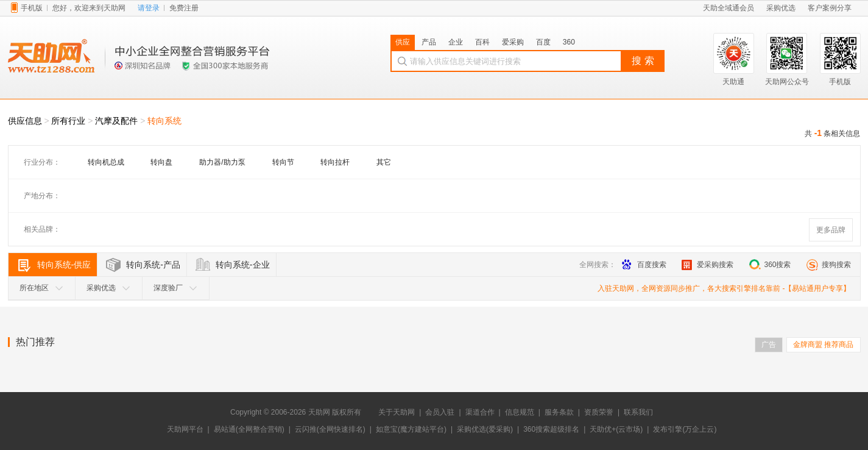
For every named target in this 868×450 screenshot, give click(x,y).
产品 (429, 42)
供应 (403, 42)
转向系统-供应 (64, 265)
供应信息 (25, 121)
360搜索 (770, 265)
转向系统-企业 (243, 265)
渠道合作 (480, 412)
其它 (384, 162)
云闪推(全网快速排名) (330, 429)
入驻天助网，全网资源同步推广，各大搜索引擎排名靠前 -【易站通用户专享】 (724, 288)
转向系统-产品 (153, 265)
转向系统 (164, 121)
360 (569, 42)
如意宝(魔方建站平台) (411, 429)
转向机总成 (106, 162)
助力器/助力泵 (222, 162)
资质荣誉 (599, 412)
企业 (456, 42)
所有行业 (68, 121)
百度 (543, 42)
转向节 (283, 162)
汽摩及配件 (116, 121)
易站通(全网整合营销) (249, 429)
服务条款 (559, 412)
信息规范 (520, 412)
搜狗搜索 (829, 265)
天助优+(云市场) (616, 429)
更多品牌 (831, 230)
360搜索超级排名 (551, 429)
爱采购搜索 (707, 265)
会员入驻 (440, 412)
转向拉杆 (335, 162)
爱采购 (513, 42)
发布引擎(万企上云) (685, 429)
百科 (482, 42)
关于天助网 (397, 412)
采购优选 (108, 288)
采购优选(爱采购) (485, 429)
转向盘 (161, 162)
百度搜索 (644, 265)
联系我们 (638, 412)
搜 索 (643, 61)
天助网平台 (185, 429)
